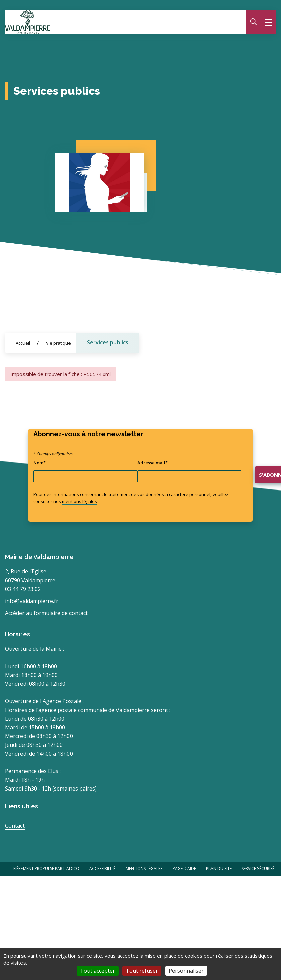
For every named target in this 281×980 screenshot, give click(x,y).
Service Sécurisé (258, 869)
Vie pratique (58, 343)
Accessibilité (102, 869)
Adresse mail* (152, 463)
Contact (15, 826)
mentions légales (80, 501)
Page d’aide (184, 869)
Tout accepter (98, 971)
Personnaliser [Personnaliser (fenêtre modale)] (186, 971)
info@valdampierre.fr (32, 601)
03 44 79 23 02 (23, 589)
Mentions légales (144, 869)
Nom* (39, 463)
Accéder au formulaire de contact (46, 613)
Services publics (108, 342)
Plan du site (219, 869)
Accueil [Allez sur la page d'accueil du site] (23, 343)
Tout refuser (142, 971)
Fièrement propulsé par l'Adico (46, 869)
